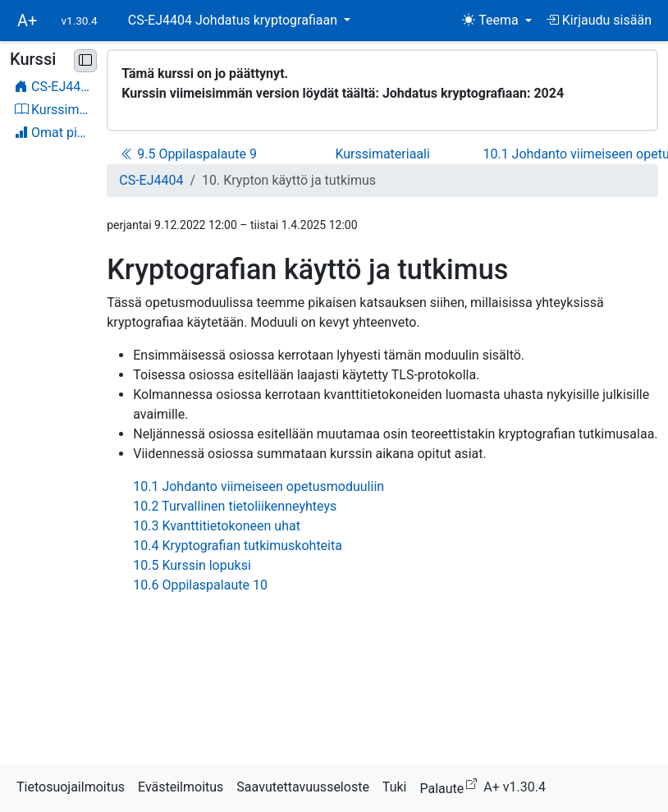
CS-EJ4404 (151, 180)
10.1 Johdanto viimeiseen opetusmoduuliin (259, 486)
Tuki (395, 787)
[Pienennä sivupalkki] (85, 61)
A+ (27, 21)
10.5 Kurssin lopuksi (192, 565)
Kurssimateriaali (382, 154)
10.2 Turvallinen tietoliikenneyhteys (235, 506)
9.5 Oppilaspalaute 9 (189, 154)
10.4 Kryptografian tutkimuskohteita (238, 546)
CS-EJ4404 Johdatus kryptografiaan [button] (234, 20)
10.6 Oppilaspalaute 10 (200, 585)
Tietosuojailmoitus (71, 787)
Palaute (451, 786)
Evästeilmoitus (181, 787)
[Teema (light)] (497, 21)
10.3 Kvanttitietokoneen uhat (217, 526)
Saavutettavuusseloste (303, 787)
